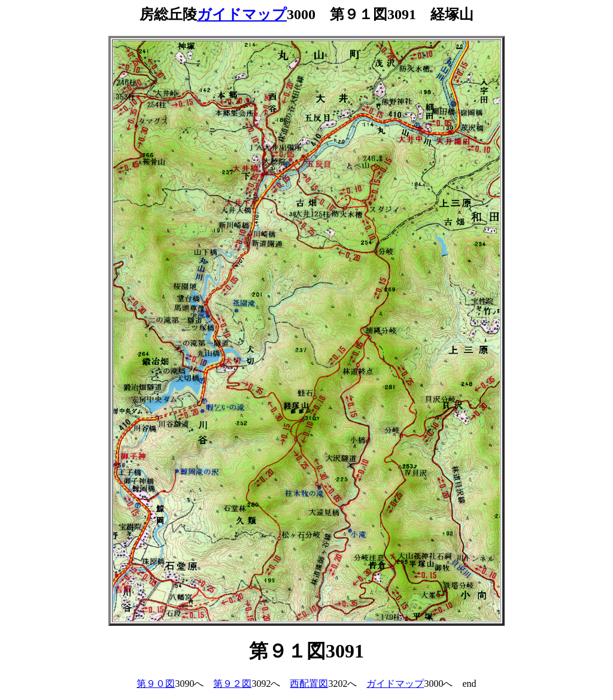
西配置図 (309, 684)
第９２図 (232, 684)
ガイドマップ (242, 14)
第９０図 (156, 684)
